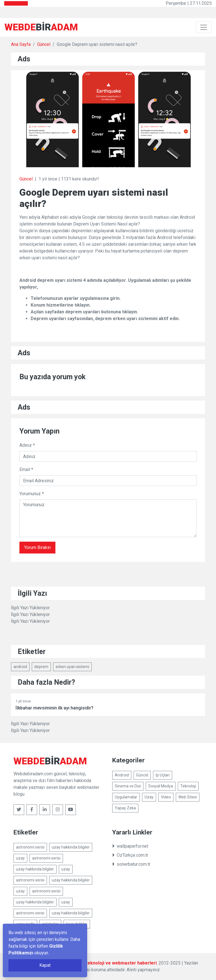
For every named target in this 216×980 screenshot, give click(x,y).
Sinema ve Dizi (128, 786)
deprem (41, 667)
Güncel (44, 44)
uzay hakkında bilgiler (71, 847)
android (20, 667)
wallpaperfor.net (130, 846)
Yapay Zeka (125, 808)
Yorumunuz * (32, 494)
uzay (20, 858)
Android (122, 775)
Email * (26, 469)
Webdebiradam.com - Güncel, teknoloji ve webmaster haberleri (90, 963)
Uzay (149, 797)
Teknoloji (188, 786)
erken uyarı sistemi (72, 667)
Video (166, 797)
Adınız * (27, 445)
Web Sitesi (188, 797)
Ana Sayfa (21, 44)
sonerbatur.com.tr (131, 864)
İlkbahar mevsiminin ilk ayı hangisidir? (54, 708)
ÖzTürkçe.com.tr (130, 855)
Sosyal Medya (161, 786)
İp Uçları (163, 775)
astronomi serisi (30, 847)
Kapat (45, 965)
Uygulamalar (126, 797)
